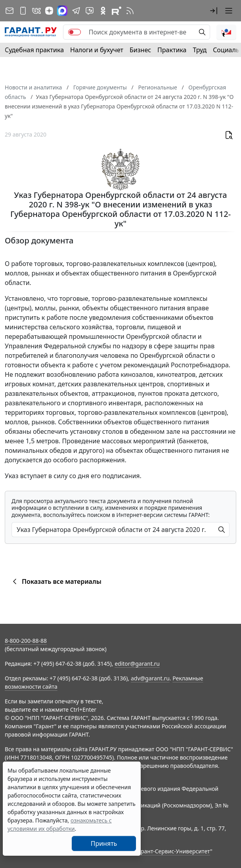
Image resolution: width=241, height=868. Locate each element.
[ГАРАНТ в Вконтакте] (36, 11)
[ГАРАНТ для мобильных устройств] (23, 11)
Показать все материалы (56, 581)
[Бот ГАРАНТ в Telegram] (90, 11)
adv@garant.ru (150, 678)
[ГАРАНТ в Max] (62, 11)
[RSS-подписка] (130, 11)
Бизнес (140, 50)
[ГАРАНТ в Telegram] (76, 11)
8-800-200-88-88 (26, 641)
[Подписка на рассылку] (10, 11)
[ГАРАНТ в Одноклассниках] (103, 11)
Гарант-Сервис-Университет (173, 851)
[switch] (75, 32)
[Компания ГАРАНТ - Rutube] (117, 11)
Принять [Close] (104, 843)
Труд (200, 50)
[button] (214, 11)
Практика (172, 50)
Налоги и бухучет (97, 50)
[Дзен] (49, 11)
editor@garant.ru (137, 664)
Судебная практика (34, 50)
